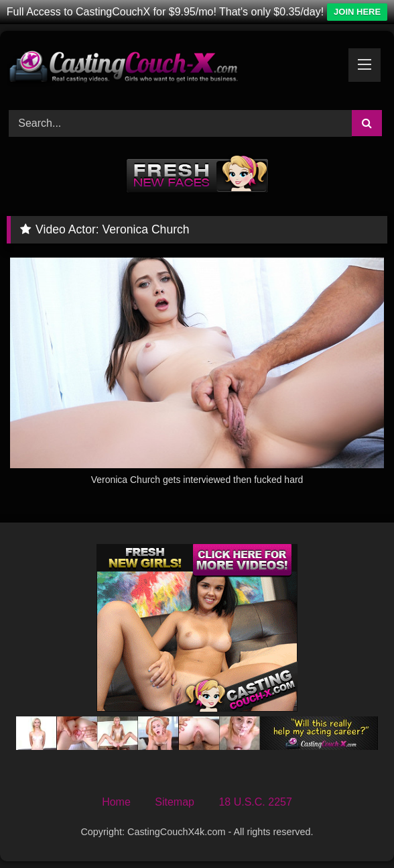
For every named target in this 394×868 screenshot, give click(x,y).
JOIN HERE (357, 12)
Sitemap (175, 802)
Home (116, 802)
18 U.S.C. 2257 (255, 802)
